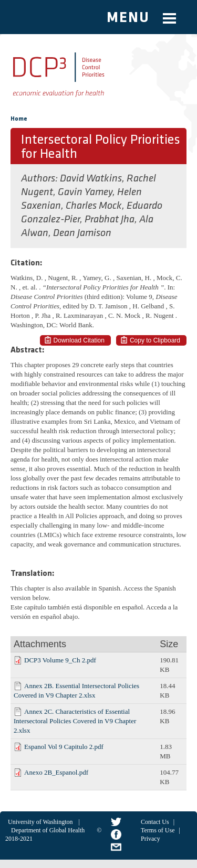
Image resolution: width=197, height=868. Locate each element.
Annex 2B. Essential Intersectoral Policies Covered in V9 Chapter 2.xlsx (76, 690)
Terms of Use (158, 830)
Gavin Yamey (85, 192)
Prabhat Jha (110, 220)
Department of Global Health (48, 830)
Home (19, 119)
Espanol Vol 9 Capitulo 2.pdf (64, 747)
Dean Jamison (82, 233)
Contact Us (155, 822)
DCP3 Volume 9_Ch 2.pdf (60, 660)
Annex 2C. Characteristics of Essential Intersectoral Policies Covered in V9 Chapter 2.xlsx (75, 721)
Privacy (151, 839)
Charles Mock (94, 206)
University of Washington (40, 822)
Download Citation (79, 340)
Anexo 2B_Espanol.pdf (56, 772)
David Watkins (91, 179)
